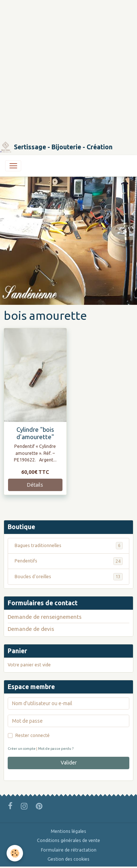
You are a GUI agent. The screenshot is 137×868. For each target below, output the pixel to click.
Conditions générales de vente (68, 840)
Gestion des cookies (68, 859)
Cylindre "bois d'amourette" (35, 433)
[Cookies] (15, 853)
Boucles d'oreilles (69, 577)
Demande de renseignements (45, 617)
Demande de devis (31, 629)
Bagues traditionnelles (69, 546)
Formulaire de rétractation (69, 850)
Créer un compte (22, 749)
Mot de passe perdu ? (56, 749)
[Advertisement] (68, 69)
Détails (35, 485)
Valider (69, 763)
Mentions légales (68, 831)
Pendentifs (69, 561)
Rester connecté (33, 735)
